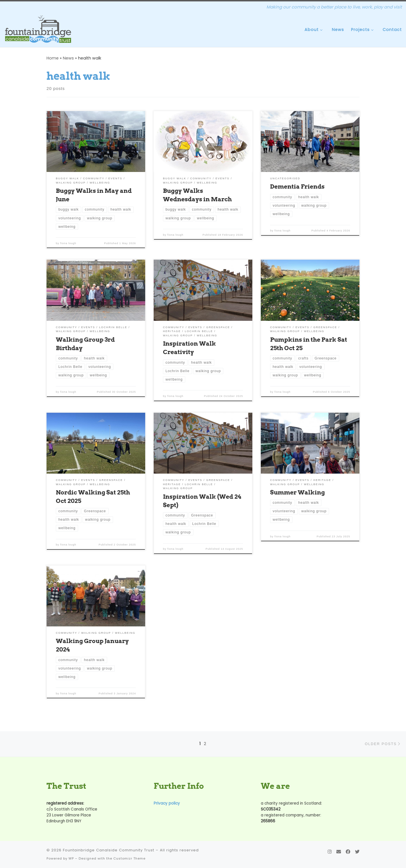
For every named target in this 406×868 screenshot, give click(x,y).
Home (53, 58)
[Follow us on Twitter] (357, 852)
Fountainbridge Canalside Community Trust (109, 850)
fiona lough (68, 243)
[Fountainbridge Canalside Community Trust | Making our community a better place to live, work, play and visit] (38, 29)
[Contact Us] (339, 852)
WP (71, 858)
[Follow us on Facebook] (348, 852)
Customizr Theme (129, 858)
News (68, 58)
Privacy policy (167, 803)
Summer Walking (297, 492)
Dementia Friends (297, 186)
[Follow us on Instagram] (330, 852)
